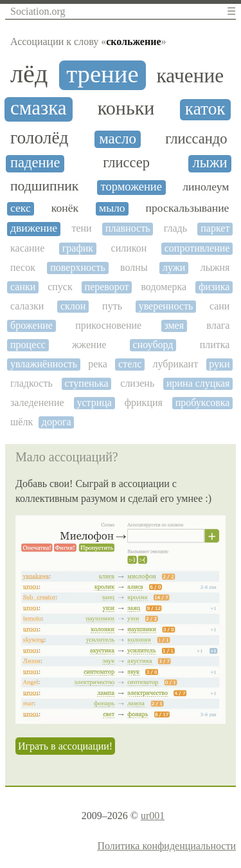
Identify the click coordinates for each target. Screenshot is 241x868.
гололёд (39, 138)
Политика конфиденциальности (166, 846)
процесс (28, 345)
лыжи (210, 163)
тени (81, 228)
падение (35, 163)
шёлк (22, 422)
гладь (175, 228)
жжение (89, 345)
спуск (60, 287)
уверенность (166, 306)
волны (134, 267)
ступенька (86, 383)
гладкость (31, 383)
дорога (57, 422)
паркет (215, 228)
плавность (128, 228)
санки (23, 287)
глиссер (126, 163)
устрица (94, 402)
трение (103, 74)
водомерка (164, 287)
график (78, 248)
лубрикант (176, 364)
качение (191, 76)
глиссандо (196, 139)
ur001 (153, 816)
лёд (29, 74)
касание (27, 248)
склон (73, 306)
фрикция (144, 402)
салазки (27, 306)
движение (34, 228)
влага (218, 325)
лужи (174, 267)
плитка (215, 345)
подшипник (44, 186)
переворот (107, 287)
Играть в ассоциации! (65, 746)
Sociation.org (38, 11)
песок (23, 267)
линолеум (206, 187)
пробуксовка (203, 402)
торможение (131, 187)
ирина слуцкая (198, 383)
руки (219, 364)
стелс (130, 364)
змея (174, 325)
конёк (65, 208)
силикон (129, 248)
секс (21, 208)
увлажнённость (44, 364)
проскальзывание (188, 208)
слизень (137, 383)
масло (118, 139)
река (98, 364)
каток (205, 109)
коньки (126, 108)
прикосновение (108, 325)
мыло (112, 208)
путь (112, 306)
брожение (31, 325)
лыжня (215, 267)
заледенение (37, 402)
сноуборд (153, 345)
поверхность (77, 267)
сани (220, 306)
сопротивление (197, 248)
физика (214, 287)
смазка (39, 108)
